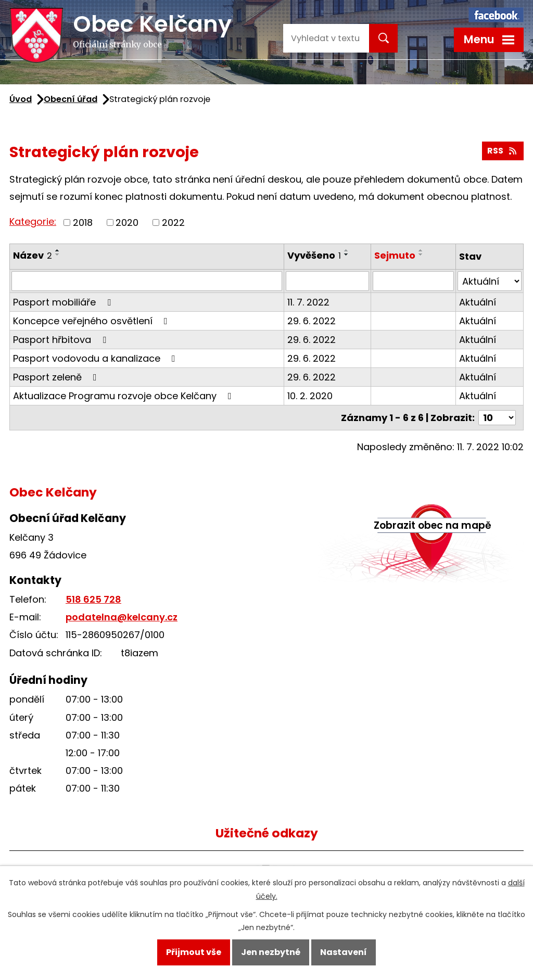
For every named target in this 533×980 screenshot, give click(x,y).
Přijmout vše (194, 952)
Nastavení (344, 952)
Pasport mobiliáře (64, 302)
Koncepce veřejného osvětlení (92, 321)
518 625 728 (93, 599)
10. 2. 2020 (310, 396)
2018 (83, 222)
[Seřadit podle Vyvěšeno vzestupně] (347, 250)
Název (33, 255)
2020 (127, 222)
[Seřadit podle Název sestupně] (58, 254)
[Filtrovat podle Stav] (490, 281)
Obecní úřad (71, 99)
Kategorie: (33, 221)
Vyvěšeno (314, 255)
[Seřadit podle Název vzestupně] (58, 250)
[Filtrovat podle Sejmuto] (413, 281)
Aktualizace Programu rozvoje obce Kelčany (124, 396)
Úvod (21, 99)
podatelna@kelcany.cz (122, 617)
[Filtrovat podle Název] (147, 281)
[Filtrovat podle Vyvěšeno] (327, 281)
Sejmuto (395, 255)
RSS (503, 151)
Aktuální (478, 302)
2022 (173, 222)
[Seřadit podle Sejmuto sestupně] (421, 254)
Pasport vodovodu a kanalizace (96, 358)
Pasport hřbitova (62, 340)
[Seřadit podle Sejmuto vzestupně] (421, 250)
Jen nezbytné (271, 952)
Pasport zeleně (57, 377)
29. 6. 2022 (312, 321)
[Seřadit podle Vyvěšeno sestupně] (347, 254)
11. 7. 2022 (308, 302)
